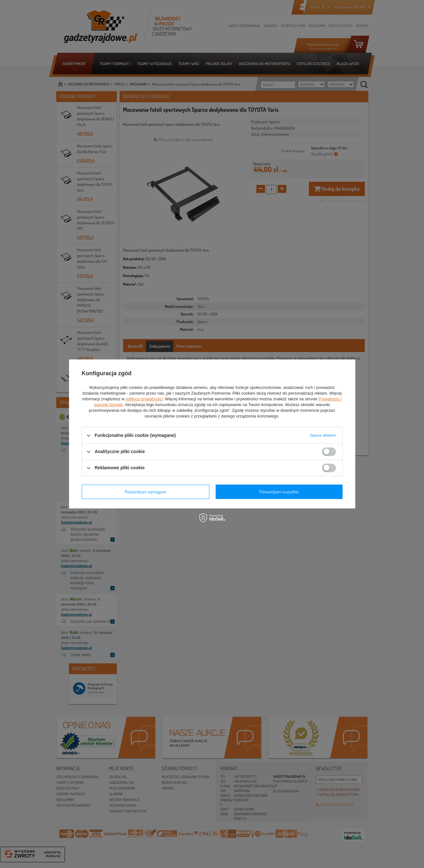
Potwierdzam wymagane (146, 492)
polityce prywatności (144, 399)
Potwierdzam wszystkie (279, 492)
